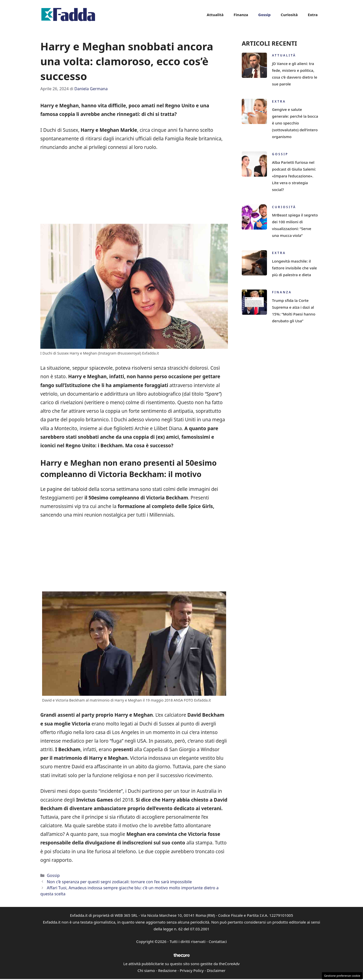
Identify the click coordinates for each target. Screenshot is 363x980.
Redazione (167, 970)
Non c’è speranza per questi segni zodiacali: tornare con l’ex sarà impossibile (119, 882)
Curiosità (289, 15)
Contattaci (218, 941)
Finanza (241, 15)
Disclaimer (216, 970)
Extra (313, 15)
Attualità (215, 15)
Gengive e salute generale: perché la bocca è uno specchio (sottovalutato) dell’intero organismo (295, 123)
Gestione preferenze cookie (342, 976)
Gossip (264, 15)
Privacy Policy (192, 970)
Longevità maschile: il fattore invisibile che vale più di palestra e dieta (294, 268)
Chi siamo (146, 970)
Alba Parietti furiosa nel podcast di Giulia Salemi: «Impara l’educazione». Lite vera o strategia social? (294, 176)
